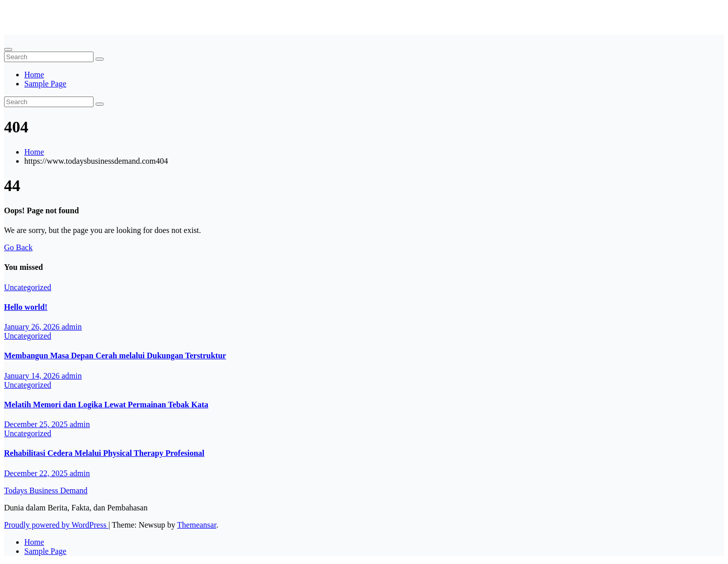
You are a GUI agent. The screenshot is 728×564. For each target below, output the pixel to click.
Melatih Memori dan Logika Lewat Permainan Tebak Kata (106, 405)
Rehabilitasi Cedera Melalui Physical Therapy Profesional (104, 453)
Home (34, 75)
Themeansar (196, 525)
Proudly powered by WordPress (56, 525)
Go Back (18, 247)
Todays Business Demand (46, 12)
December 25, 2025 (37, 424)
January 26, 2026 (33, 327)
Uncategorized (28, 287)
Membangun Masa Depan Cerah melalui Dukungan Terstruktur (115, 356)
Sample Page (45, 84)
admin (72, 327)
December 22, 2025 (37, 473)
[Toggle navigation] (8, 50)
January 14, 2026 (33, 376)
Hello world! (26, 307)
